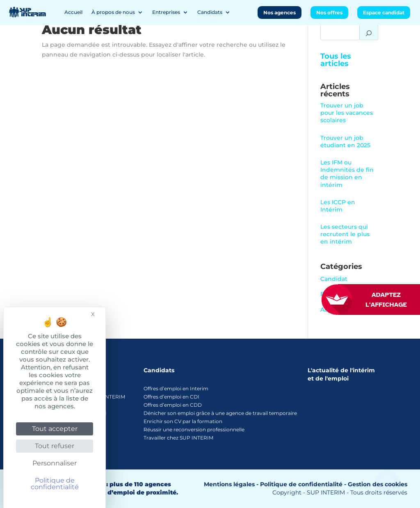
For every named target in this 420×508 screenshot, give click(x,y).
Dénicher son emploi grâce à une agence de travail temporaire (220, 413)
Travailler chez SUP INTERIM (178, 438)
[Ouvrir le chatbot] (388, 478)
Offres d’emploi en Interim (176, 388)
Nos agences (280, 13)
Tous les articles (336, 60)
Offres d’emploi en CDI (171, 397)
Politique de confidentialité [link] (55, 484)
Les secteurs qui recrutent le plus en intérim (345, 234)
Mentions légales (229, 484)
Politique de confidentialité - (303, 484)
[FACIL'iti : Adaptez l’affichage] (379, 300)
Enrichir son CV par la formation (183, 421)
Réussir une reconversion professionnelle (194, 429)
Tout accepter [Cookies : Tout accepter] (55, 429)
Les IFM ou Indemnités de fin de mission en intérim (347, 174)
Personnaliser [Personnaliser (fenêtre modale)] (55, 463)
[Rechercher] (369, 32)
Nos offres (329, 13)
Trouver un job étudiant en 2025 (345, 141)
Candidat (334, 279)
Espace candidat (384, 13)
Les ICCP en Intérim (338, 206)
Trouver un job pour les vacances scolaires (347, 113)
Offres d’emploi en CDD (173, 405)
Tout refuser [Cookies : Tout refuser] (55, 446)
